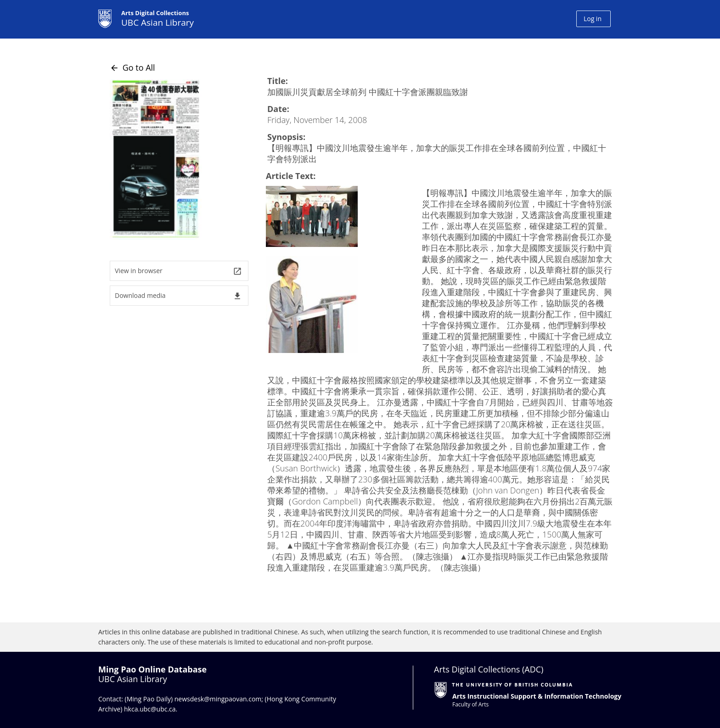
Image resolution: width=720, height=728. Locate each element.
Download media (178, 296)
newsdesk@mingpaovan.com (218, 699)
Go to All (132, 67)
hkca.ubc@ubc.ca (150, 709)
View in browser (178, 271)
